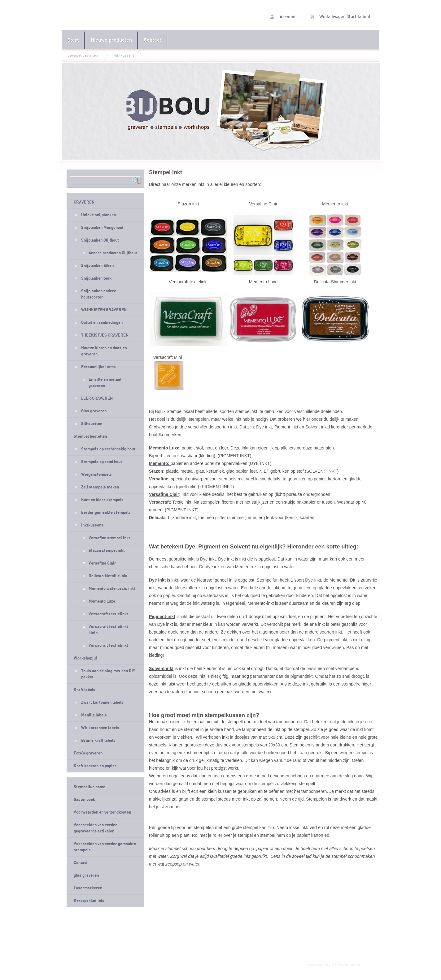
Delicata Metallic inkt (108, 576)
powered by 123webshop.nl (335, 965)
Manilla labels (94, 715)
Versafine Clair (102, 563)
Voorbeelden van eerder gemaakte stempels (105, 847)
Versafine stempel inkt (109, 538)
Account (283, 17)
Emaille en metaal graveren (105, 383)
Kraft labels (85, 690)
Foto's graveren (88, 753)
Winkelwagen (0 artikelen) (340, 17)
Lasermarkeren (88, 888)
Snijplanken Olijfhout (100, 240)
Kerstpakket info (89, 901)
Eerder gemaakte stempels (106, 513)
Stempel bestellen (83, 55)
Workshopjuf (85, 658)
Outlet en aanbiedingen (102, 323)
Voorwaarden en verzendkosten (102, 812)
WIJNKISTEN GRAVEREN (104, 310)
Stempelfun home (90, 787)
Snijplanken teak (96, 278)
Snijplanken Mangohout (102, 228)
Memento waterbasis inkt (112, 589)
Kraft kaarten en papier (95, 766)
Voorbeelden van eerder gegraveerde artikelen (95, 828)
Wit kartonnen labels (100, 728)
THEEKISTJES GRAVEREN (105, 335)
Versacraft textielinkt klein (108, 630)
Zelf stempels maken (100, 487)
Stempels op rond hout (102, 462)
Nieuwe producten (111, 40)
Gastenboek (84, 800)
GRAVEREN (84, 202)
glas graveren (86, 875)
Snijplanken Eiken (97, 266)
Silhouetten (92, 424)
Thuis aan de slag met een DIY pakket (108, 674)
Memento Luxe (102, 601)
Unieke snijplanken (98, 215)
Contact (153, 40)
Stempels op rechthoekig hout (108, 449)
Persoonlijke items (98, 367)
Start (73, 40)
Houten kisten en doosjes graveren (104, 351)
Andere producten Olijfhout (113, 253)
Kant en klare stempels (102, 500)
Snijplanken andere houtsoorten (99, 294)
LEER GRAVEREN (97, 398)
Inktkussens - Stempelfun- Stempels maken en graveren (141, 16)
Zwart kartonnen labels (102, 703)
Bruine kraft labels (98, 741)
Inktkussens (124, 55)
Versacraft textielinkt (108, 614)
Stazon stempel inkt (107, 551)
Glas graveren (94, 411)
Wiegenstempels (96, 475)
